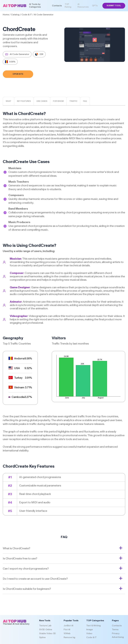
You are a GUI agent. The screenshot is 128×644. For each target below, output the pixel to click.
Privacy (116, 633)
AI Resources (83, 6)
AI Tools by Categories (35, 6)
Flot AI (67, 630)
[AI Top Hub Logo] (15, 6)
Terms (115, 630)
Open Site (18, 74)
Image (90, 630)
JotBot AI (68, 626)
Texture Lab (45, 626)
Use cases (42, 101)
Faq (85, 101)
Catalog (15, 15)
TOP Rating (68, 6)
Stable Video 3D (47, 633)
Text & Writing (94, 626)
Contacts (57, 6)
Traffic (73, 101)
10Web (67, 633)
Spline (42, 637)
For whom (58, 101)
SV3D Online (46, 630)
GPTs (95, 6)
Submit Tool (114, 6)
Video (89, 633)
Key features (24, 101)
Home (6, 15)
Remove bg (69, 637)
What (9, 101)
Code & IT (27, 15)
